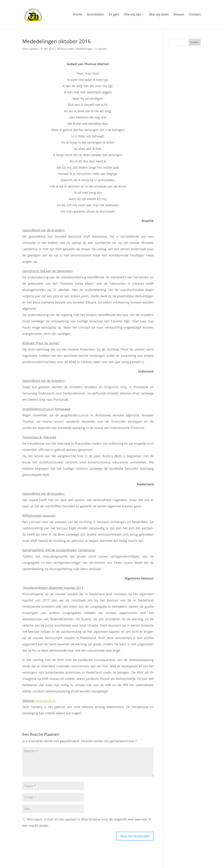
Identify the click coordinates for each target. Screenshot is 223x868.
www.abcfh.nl (45, 701)
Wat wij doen (159, 15)
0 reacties (101, 49)
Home (78, 15)
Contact (195, 15)
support (33, 49)
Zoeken (195, 42)
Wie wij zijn (132, 15)
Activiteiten (95, 15)
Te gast (114, 15)
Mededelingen (84, 49)
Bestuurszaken (66, 49)
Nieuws (179, 15)
